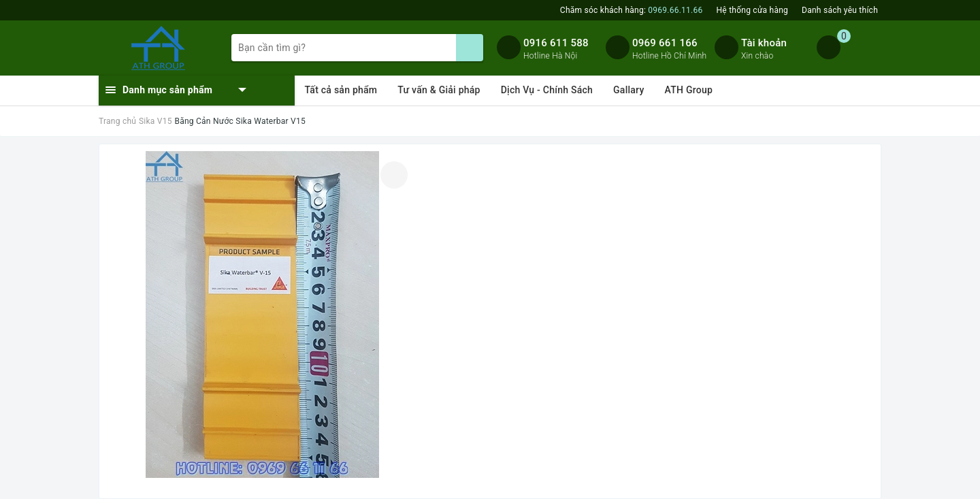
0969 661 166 (665, 43)
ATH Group (689, 90)
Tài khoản (764, 43)
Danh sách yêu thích (840, 10)
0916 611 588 (556, 43)
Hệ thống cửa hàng (753, 10)
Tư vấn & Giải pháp (439, 90)
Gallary (628, 90)
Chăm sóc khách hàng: (632, 10)
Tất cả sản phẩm (341, 90)
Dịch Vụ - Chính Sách (547, 90)
